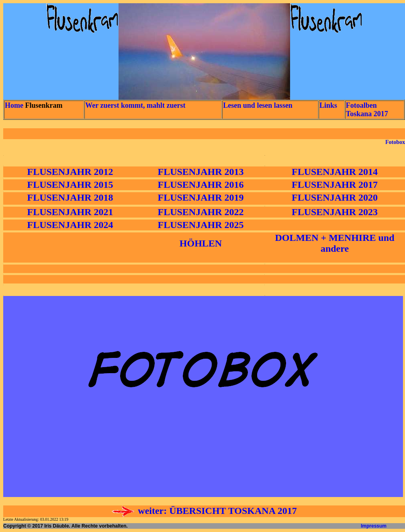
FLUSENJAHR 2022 (200, 212)
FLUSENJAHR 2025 (200, 225)
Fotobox (395, 142)
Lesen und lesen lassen (258, 105)
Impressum (374, 526)
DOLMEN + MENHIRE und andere (334, 243)
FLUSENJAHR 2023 (335, 212)
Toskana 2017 (367, 114)
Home (14, 105)
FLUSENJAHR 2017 (335, 185)
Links (328, 105)
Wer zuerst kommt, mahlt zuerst (135, 105)
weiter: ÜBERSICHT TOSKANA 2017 (204, 511)
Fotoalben (361, 105)
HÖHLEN (201, 243)
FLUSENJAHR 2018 (70, 197)
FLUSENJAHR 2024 (70, 225)
